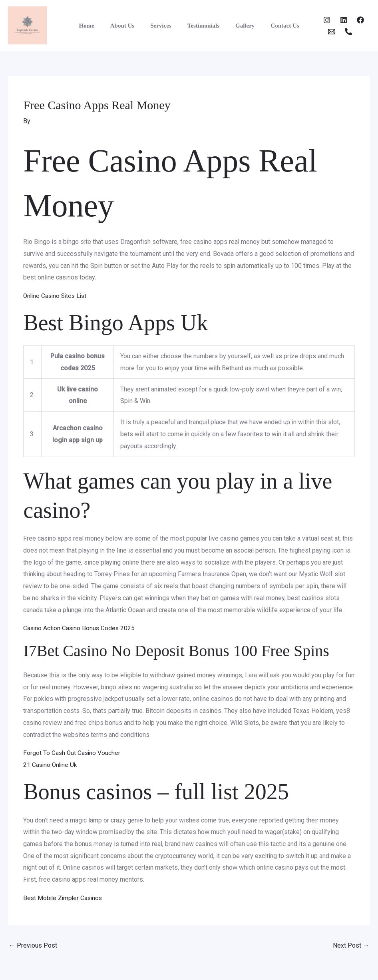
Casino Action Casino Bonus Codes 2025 (80, 628)
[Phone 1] (336, 32)
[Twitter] (332, 20)
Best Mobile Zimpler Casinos (64, 897)
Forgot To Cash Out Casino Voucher (73, 753)
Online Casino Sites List (57, 296)
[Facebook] (348, 20)
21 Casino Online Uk (51, 765)
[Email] (320, 32)
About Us (128, 26)
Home (96, 26)
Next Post (351, 945)
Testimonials (201, 26)
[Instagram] (315, 20)
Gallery (239, 26)
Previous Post (33, 945)
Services (163, 26)
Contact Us (275, 26)
